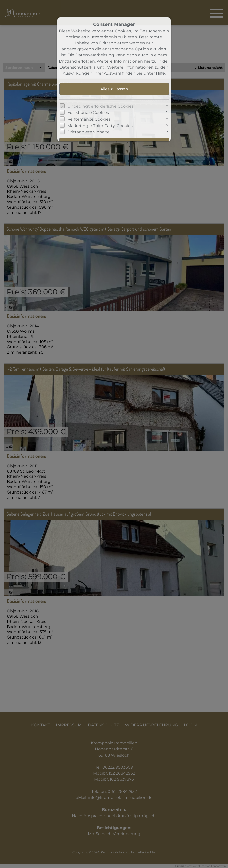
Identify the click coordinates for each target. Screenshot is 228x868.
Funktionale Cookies (88, 113)
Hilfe (160, 73)
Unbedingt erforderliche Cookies (101, 106)
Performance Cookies (89, 119)
